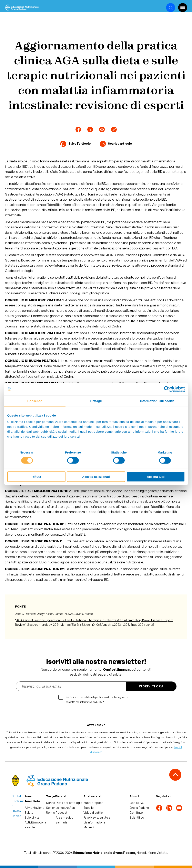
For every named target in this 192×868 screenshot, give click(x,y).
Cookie (16, 816)
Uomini (51, 813)
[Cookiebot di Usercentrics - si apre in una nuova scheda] (167, 389)
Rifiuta (36, 477)
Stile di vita (32, 817)
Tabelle (89, 808)
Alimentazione (34, 808)
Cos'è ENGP (138, 803)
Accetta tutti (156, 477)
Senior (50, 808)
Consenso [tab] (35, 401)
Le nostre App (65, 808)
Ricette (30, 827)
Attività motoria (35, 822)
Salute (29, 813)
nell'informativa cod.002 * (90, 702)
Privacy (16, 811)
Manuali (89, 827)
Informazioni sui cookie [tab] (157, 401)
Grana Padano (139, 808)
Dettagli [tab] (96, 401)
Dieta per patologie (69, 803)
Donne (51, 803)
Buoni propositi (94, 803)
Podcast (62, 813)
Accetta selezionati (96, 477)
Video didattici (93, 813)
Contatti (17, 796)
